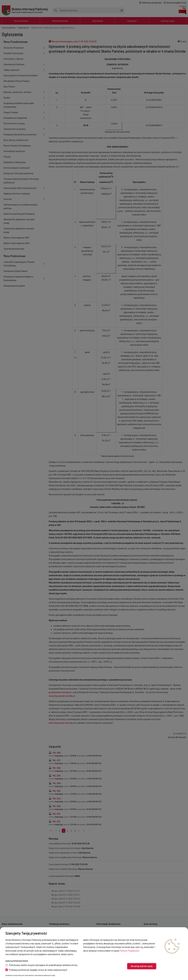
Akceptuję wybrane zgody (142, 966)
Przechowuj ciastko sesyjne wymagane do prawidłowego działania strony (41, 965)
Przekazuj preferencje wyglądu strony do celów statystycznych (36, 970)
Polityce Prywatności (129, 951)
